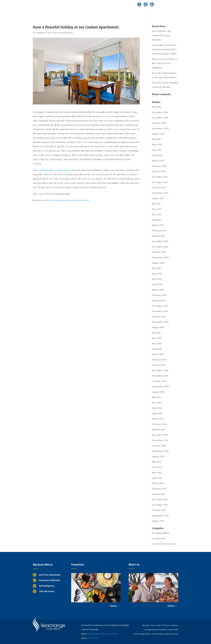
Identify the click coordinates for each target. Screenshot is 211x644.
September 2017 (160, 193)
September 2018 (160, 128)
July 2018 (156, 139)
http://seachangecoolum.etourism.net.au (68, 200)
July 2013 (156, 462)
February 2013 (159, 489)
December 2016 (160, 241)
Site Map (146, 625)
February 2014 (159, 424)
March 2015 (158, 354)
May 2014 (157, 408)
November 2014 (160, 376)
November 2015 (160, 311)
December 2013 (160, 435)
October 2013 (159, 446)
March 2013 (158, 483)
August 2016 (158, 263)
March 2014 (158, 419)
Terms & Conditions (171, 625)
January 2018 (159, 171)
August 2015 (158, 327)
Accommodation (65, 33)
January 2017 (158, 236)
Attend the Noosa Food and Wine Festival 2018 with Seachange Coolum (164, 49)
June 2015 (157, 338)
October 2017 (159, 188)
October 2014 (159, 381)
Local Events (159, 538)
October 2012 (159, 510)
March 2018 (158, 161)
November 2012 (160, 505)
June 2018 (157, 145)
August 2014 (158, 392)
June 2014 (157, 403)
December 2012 (160, 499)
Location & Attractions (164, 544)
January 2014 (159, 429)
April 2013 (157, 478)
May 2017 (157, 214)
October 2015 (159, 317)
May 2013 (157, 472)
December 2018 (160, 112)
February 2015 (159, 360)
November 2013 (160, 440)
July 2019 (156, 107)
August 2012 (158, 521)
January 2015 (158, 365)
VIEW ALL (114, 606)
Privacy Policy (156, 625)
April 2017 (157, 220)
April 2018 (157, 155)
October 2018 (159, 123)
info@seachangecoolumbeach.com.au (102, 634)
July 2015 (156, 333)
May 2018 (157, 150)
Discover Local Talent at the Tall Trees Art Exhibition (165, 63)
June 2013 (157, 467)
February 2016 (159, 295)
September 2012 (160, 515)
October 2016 (159, 252)
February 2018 (159, 166)
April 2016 (157, 284)
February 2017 (159, 231)
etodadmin (40, 33)
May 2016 (157, 279)
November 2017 (160, 182)
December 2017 (160, 177)
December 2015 (160, 306)
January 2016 (159, 300)
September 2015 (160, 322)
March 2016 (158, 290)
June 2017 (157, 209)
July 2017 (156, 204)
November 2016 (160, 247)
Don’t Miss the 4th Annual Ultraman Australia (161, 35)
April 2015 (157, 349)
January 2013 (159, 494)
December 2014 (160, 370)
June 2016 (157, 274)
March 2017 (158, 225)
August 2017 (158, 198)
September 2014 (160, 386)
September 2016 (160, 257)
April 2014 (157, 413)
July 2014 (156, 397)
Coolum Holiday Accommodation (54, 170)
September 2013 (160, 451)
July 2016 (156, 268)
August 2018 (158, 134)
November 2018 (160, 118)
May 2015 (157, 343)
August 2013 (158, 456)
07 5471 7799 (170, 5)
